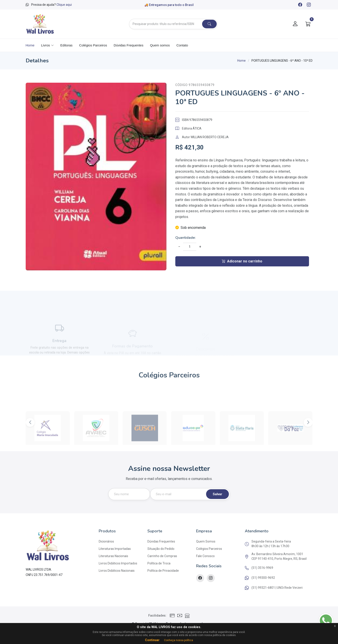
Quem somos (160, 45)
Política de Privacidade (163, 571)
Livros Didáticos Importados (118, 563)
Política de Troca (159, 563)
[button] (308, 435)
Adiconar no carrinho (242, 261)
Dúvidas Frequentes (128, 45)
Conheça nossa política (179, 640)
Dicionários (106, 541)
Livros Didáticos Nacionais (117, 571)
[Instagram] (309, 5)
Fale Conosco (205, 556)
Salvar (217, 494)
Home (30, 45)
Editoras (67, 45)
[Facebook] (300, 5)
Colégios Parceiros (93, 45)
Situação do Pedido (161, 549)
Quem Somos (206, 541)
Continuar (152, 640)
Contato (182, 45)
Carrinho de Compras (162, 556)
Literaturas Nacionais (113, 556)
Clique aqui (64, 5)
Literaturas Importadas (115, 549)
